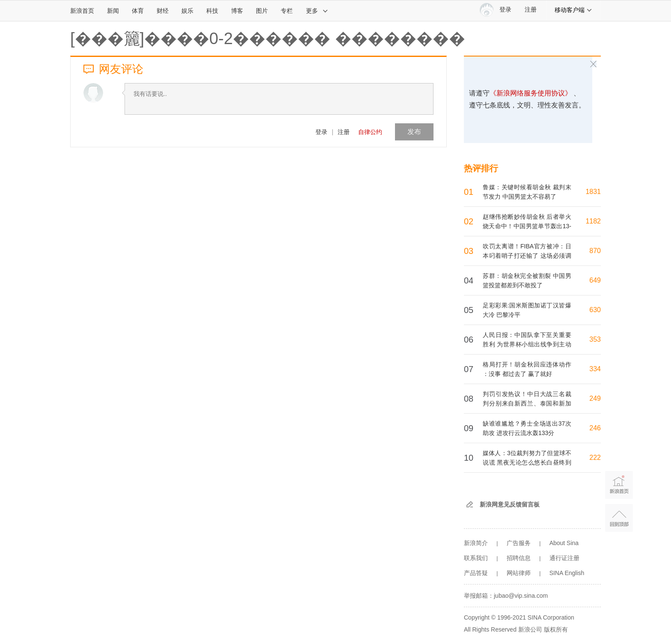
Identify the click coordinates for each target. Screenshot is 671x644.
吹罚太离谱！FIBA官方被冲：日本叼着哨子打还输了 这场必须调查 (527, 256)
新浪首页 (82, 11)
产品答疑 (476, 573)
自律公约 (370, 132)
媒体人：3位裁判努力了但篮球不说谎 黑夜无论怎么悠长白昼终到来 (527, 462)
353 (595, 339)
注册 (531, 10)
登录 (321, 132)
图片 (262, 11)
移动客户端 (573, 10)
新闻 (113, 11)
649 (595, 280)
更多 (317, 11)
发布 (414, 132)
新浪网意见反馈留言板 (510, 504)
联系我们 (476, 558)
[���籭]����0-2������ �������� (268, 39)
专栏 (287, 11)
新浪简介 (476, 543)
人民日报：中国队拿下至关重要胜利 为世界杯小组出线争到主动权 (527, 344)
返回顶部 (619, 518)
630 (595, 310)
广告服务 (519, 543)
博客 (237, 11)
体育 (138, 11)
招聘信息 (519, 558)
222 (595, 458)
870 (595, 251)
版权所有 (556, 629)
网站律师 (519, 573)
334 (595, 369)
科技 (212, 11)
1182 (593, 221)
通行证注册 (564, 558)
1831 (593, 192)
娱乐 (187, 11)
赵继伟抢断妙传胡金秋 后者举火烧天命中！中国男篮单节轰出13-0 (527, 226)
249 (595, 398)
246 (595, 428)
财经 (163, 11)
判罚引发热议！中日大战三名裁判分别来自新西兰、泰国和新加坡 (527, 403)
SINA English (567, 573)
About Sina (564, 543)
